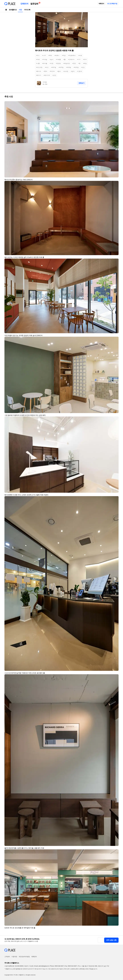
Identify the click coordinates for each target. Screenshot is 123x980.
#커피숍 (45, 59)
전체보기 (82, 83)
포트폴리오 (13, 10)
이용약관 (14, 957)
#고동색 (79, 71)
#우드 (38, 55)
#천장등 (58, 63)
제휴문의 (101, 4)
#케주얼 (61, 67)
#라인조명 (39, 67)
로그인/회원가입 (112, 4)
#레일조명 (67, 63)
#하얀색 (52, 71)
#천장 (74, 63)
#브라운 (66, 71)
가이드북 (27, 10)
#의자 (85, 59)
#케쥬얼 (76, 67)
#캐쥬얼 (69, 67)
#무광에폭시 (72, 55)
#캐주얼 (54, 67)
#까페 (38, 59)
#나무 (44, 55)
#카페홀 (58, 59)
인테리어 (24, 4)
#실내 (52, 59)
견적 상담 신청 (111, 940)
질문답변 (35, 3)
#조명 (52, 63)
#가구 (79, 59)
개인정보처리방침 (24, 957)
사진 (20, 10)
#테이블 (45, 63)
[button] (116, 104)
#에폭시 (57, 55)
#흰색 (45, 71)
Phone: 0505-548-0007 (57, 966)
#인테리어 (71, 59)
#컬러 (59, 71)
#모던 (83, 67)
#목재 (50, 55)
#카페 (80, 55)
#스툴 (38, 63)
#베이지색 (47, 75)
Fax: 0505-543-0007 (71, 966)
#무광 (64, 55)
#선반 (54, 75)
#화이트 (39, 71)
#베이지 (39, 75)
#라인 (47, 67)
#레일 (85, 63)
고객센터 (7, 957)
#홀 (64, 59)
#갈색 (73, 71)
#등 (79, 63)
